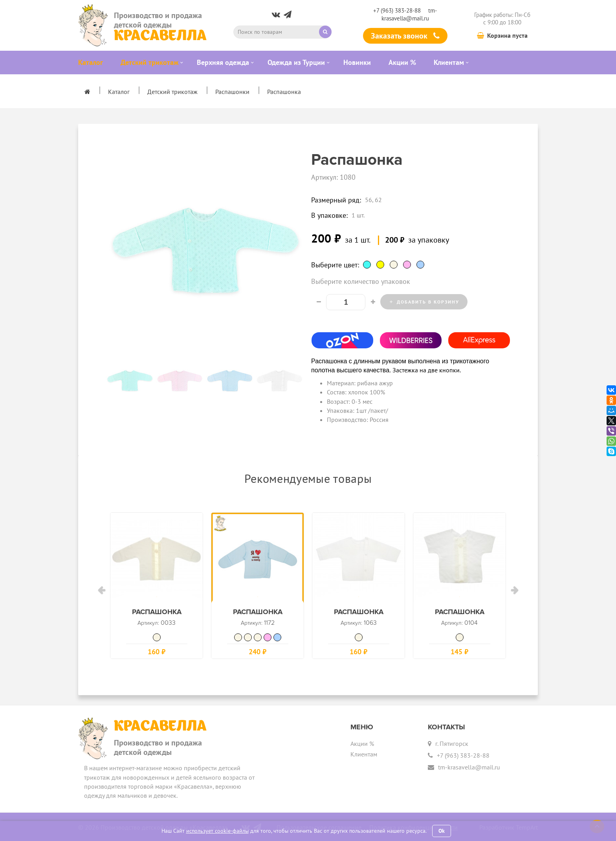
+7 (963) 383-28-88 (397, 10)
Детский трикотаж (172, 92)
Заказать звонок (405, 36)
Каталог (119, 92)
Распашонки (232, 92)
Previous (100, 381)
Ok (442, 831)
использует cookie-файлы (217, 831)
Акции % (362, 742)
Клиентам (364, 753)
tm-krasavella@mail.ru (409, 14)
